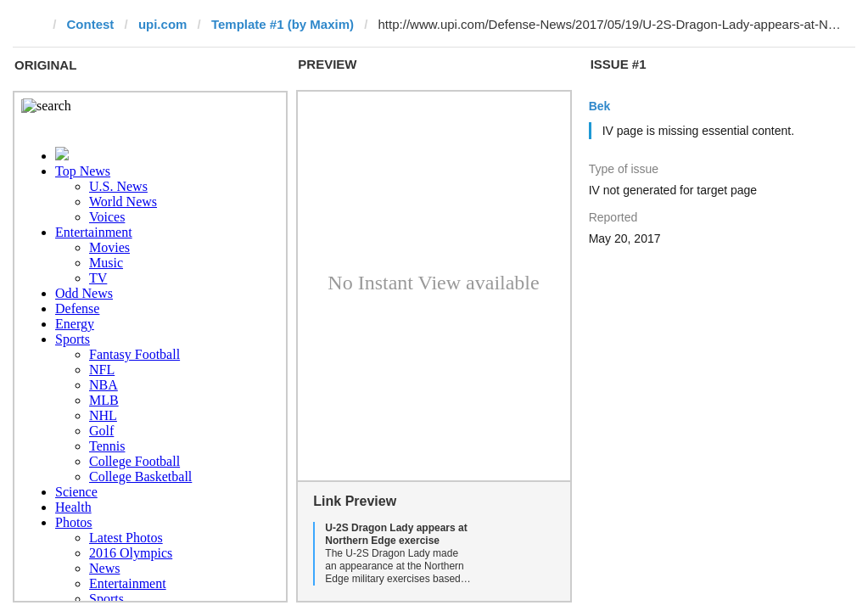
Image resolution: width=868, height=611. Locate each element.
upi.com (163, 24)
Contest (91, 24)
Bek (600, 106)
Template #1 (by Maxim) (283, 24)
